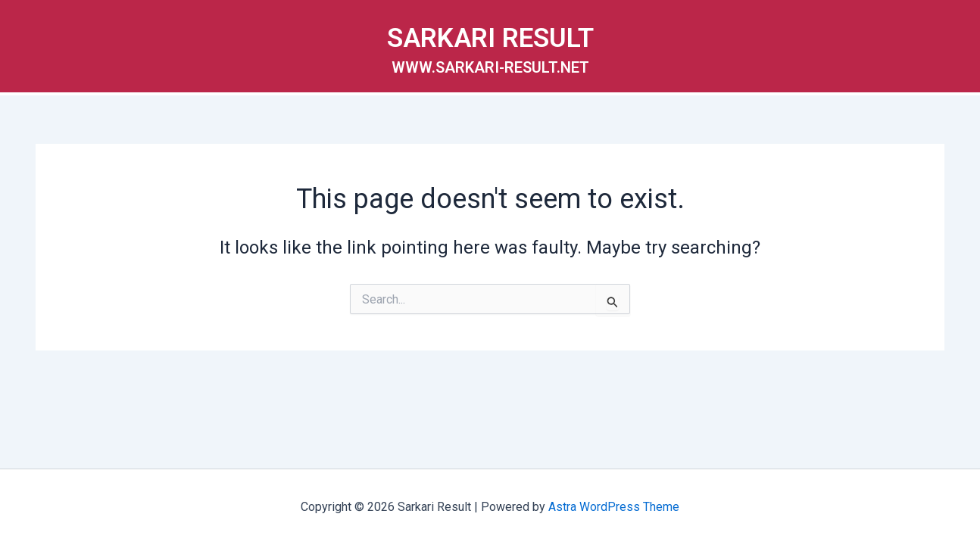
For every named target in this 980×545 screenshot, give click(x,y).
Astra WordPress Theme (614, 507)
